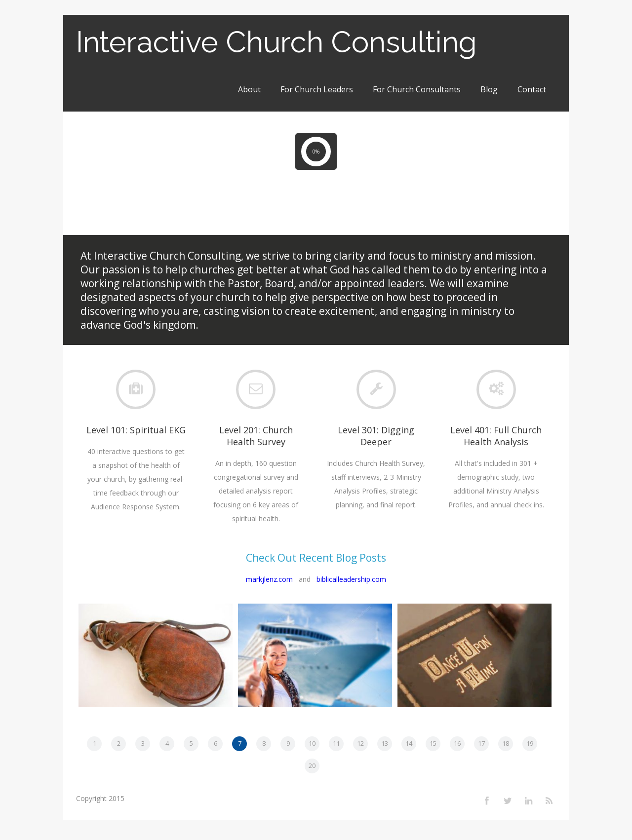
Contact (532, 89)
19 (530, 743)
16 (457, 743)
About (249, 89)
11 (336, 743)
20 (312, 765)
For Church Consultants (417, 89)
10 (312, 743)
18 (506, 743)
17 (481, 743)
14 (409, 743)
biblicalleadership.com (351, 579)
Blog (489, 89)
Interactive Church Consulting (276, 42)
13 (385, 743)
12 (360, 743)
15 (433, 743)
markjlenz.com (269, 579)
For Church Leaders (317, 89)
